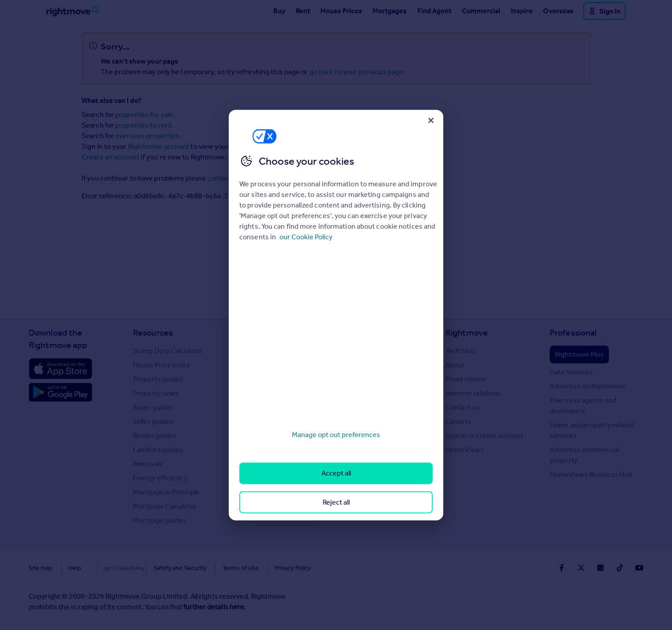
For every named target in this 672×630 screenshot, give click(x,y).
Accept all (336, 473)
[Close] (431, 120)
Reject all (336, 502)
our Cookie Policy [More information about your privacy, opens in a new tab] (306, 237)
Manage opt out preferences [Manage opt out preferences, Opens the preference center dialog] (336, 435)
